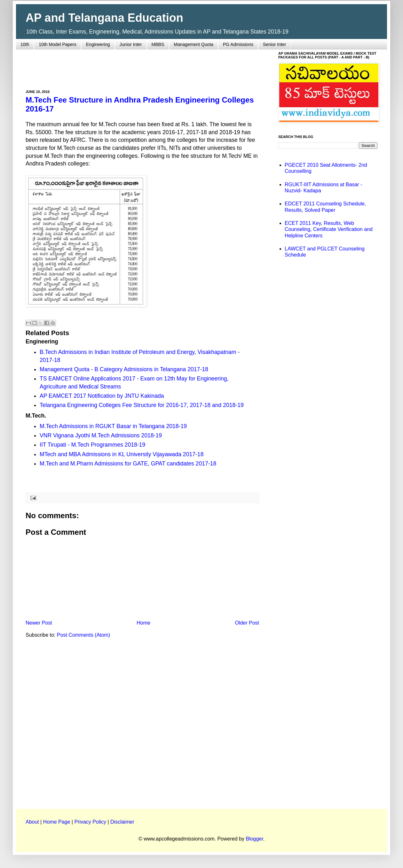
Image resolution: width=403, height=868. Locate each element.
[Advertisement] (142, 66)
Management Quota (194, 44)
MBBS (158, 44)
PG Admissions (238, 44)
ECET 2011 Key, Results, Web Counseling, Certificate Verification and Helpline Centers (329, 229)
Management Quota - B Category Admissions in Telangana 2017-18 (124, 369)
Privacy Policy (90, 822)
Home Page (57, 822)
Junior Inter (131, 44)
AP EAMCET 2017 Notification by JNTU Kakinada (102, 396)
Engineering (98, 44)
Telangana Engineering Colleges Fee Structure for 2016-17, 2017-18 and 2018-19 (142, 405)
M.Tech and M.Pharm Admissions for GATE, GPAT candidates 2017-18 (128, 464)
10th (25, 44)
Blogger (254, 839)
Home (143, 623)
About (32, 822)
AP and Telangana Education (104, 18)
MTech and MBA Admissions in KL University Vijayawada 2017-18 (122, 454)
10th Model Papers (58, 44)
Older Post (247, 623)
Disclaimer (122, 822)
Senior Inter (274, 44)
